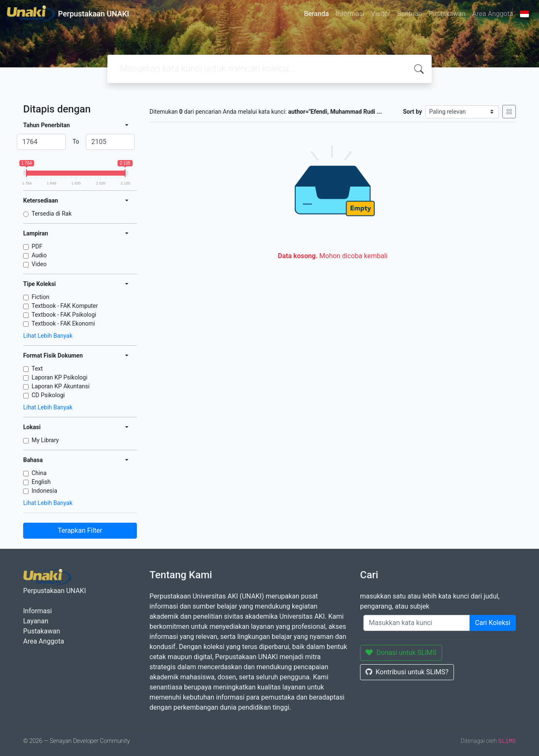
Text (37, 369)
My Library (45, 440)
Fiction (40, 297)
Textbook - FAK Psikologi (64, 315)
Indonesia (44, 491)
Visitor (381, 14)
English (41, 482)
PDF (37, 246)
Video (39, 264)
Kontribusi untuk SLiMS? (407, 672)
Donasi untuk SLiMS (401, 653)
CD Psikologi (48, 395)
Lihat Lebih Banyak (48, 336)
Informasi (350, 14)
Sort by (412, 112)
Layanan (36, 621)
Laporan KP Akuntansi (61, 386)
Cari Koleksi (493, 623)
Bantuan (410, 14)
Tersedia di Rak (52, 214)
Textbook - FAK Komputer (65, 306)
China (39, 473)
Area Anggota (493, 14)
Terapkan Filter (80, 530)
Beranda (316, 14)
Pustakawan (447, 14)
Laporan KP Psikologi (60, 377)
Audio (39, 255)
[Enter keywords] (417, 623)
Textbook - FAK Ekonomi (63, 323)
